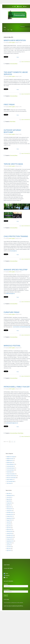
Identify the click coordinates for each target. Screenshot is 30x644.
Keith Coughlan (12, 43)
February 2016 (10, 532)
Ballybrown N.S (10, 460)
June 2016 (9, 524)
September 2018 (10, 495)
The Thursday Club (10, 481)
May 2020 (9, 494)
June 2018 (9, 497)
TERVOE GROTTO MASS (13, 164)
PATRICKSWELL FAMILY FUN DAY (17, 387)
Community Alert (10, 466)
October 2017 (9, 503)
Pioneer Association (11, 474)
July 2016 (9, 522)
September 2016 (10, 518)
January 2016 (9, 533)
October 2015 (9, 539)
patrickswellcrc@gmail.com (12, 423)
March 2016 (9, 530)
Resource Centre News (11, 478)
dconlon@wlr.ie (14, 251)
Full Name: (6, 584)
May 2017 (9, 505)
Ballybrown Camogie (11, 457)
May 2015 (9, 549)
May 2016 (9, 526)
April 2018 (9, 501)
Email (25, 7)
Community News (14, 64)
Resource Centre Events (11, 476)
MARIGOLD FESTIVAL (12, 346)
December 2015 (10, 535)
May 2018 (9, 499)
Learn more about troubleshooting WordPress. (14, 606)
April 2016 (9, 528)
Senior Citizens (10, 479)
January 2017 (9, 511)
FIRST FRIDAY (9, 105)
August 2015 (9, 543)
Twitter (15, 7)
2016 (8, 30)
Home (5, 30)
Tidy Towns (9, 483)
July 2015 (9, 545)
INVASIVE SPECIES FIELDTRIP (16, 270)
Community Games (11, 468)
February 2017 (10, 509)
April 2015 (9, 551)
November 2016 (10, 514)
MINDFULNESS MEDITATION (15, 40)
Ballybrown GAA (10, 459)
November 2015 (10, 537)
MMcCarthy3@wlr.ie (11, 294)
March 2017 (9, 507)
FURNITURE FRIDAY (12, 312)
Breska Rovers (10, 462)
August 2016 (9, 520)
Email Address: (7, 590)
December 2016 (10, 513)
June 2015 (9, 547)
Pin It (18, 57)
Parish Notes (13, 122)
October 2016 (9, 516)
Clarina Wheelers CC (11, 464)
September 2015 (10, 541)
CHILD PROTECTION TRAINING (16, 236)
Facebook (20, 7)
